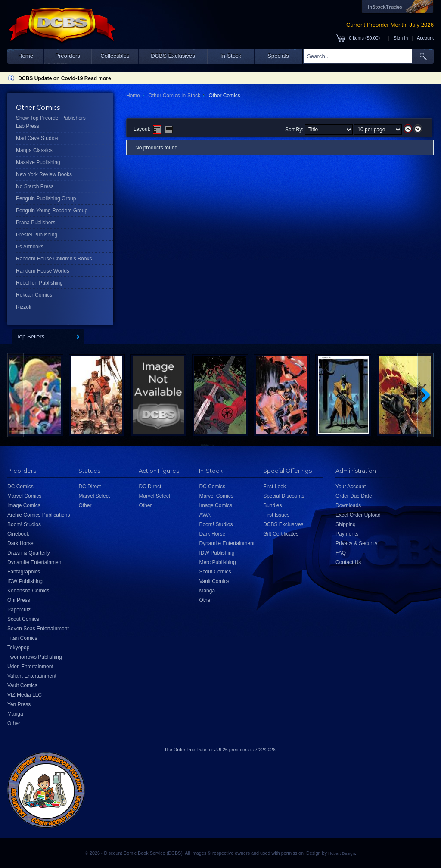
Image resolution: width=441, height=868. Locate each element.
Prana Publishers (36, 223)
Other (14, 723)
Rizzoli (23, 307)
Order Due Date (354, 496)
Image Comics (24, 505)
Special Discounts (284, 496)
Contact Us (348, 562)
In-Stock (231, 56)
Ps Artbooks (30, 247)
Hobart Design (342, 853)
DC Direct (90, 487)
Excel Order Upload (358, 515)
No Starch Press (35, 186)
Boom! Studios (24, 524)
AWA (205, 515)
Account (425, 38)
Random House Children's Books (54, 259)
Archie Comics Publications (39, 515)
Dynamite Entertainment (35, 562)
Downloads (348, 505)
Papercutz (19, 610)
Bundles (272, 505)
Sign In (401, 38)
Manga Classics (34, 150)
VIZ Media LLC (25, 695)
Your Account (351, 487)
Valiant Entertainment (32, 676)
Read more (98, 78)
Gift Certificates (281, 534)
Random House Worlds (43, 271)
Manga (15, 714)
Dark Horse (20, 543)
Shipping (346, 524)
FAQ (341, 553)
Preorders (68, 56)
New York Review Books (44, 174)
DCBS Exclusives (173, 56)
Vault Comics (22, 685)
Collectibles (115, 56)
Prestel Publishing (37, 235)
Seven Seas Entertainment (38, 629)
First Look (275, 487)
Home (26, 56)
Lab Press (28, 126)
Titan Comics (22, 638)
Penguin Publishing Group (46, 198)
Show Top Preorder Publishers (51, 118)
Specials (278, 56)
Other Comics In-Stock (174, 96)
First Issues (276, 515)
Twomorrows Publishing (35, 657)
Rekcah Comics (34, 295)
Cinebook (18, 534)
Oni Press (19, 600)
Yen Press (19, 704)
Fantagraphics (24, 572)
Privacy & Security (356, 543)
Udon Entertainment (30, 666)
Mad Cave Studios (37, 138)
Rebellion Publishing (39, 283)
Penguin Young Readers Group (52, 211)
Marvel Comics (24, 496)
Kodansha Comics (28, 591)
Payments (347, 534)
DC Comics (20, 487)
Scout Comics (23, 619)
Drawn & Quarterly (29, 553)
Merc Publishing (217, 562)
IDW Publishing (25, 581)
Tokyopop (18, 648)
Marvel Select (94, 496)
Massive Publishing (38, 162)
